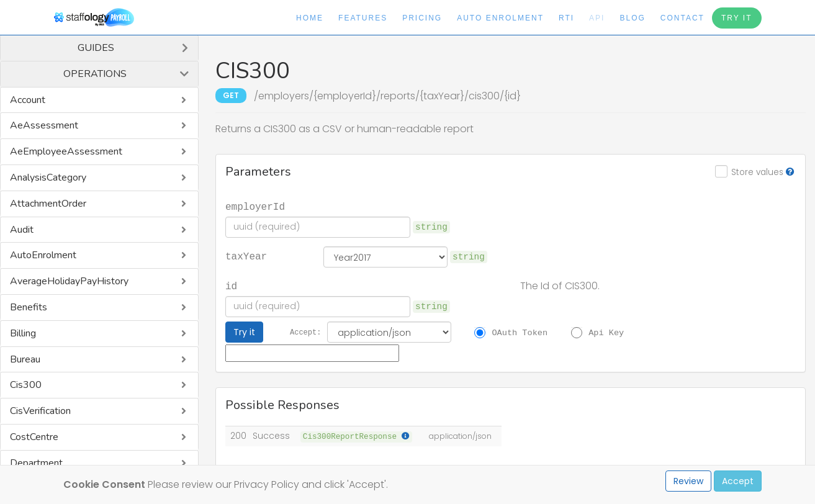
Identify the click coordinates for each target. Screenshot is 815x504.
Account (28, 100)
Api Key (606, 332)
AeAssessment (44, 125)
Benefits (29, 307)
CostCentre (34, 437)
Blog (632, 18)
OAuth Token (520, 332)
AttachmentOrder (48, 204)
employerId (255, 206)
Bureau (25, 359)
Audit (22, 230)
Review (688, 481)
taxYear (246, 256)
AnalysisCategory (48, 178)
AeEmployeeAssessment (66, 151)
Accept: (305, 332)
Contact (682, 18)
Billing (23, 333)
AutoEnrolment (43, 255)
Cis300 (26, 385)
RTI (566, 18)
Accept (738, 481)
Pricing (422, 18)
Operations (95, 74)
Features (363, 18)
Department (36, 463)
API (597, 18)
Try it (244, 332)
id (231, 286)
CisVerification (40, 411)
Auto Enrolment (500, 18)
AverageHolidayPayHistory (69, 281)
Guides (96, 48)
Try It (737, 18)
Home (310, 18)
